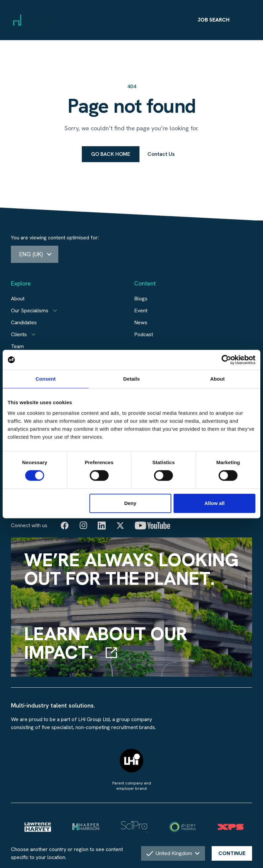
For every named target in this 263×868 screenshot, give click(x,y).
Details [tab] (131, 379)
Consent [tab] (46, 379)
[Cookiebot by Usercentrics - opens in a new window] (226, 360)
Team (17, 346)
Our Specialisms (30, 310)
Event (141, 310)
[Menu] (249, 20)
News (141, 322)
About (18, 299)
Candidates (24, 322)
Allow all (214, 503)
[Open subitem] (55, 311)
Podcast (144, 334)
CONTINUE (232, 853)
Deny (130, 503)
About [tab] (217, 379)
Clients (19, 334)
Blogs (141, 299)
